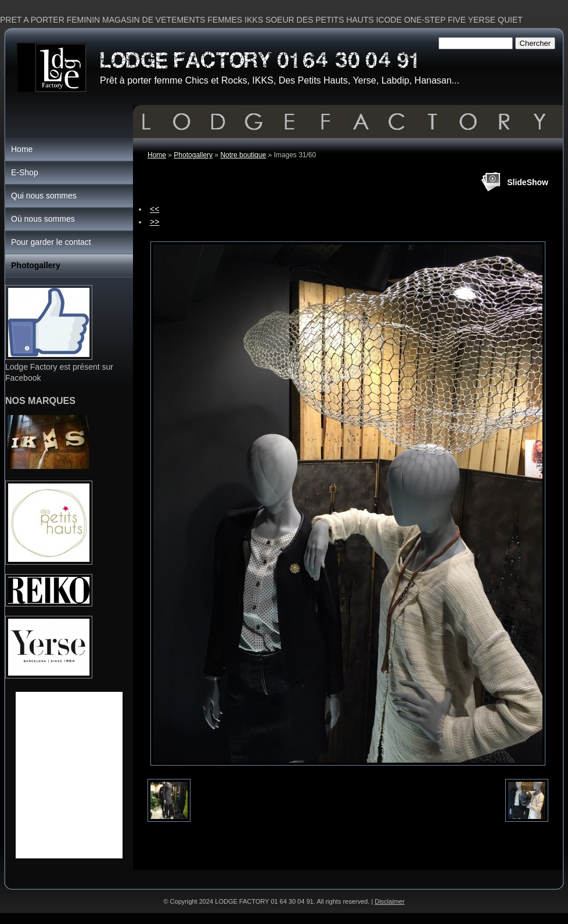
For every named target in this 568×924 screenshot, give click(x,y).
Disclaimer (389, 901)
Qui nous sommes (44, 196)
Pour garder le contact (51, 242)
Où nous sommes (43, 219)
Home (157, 155)
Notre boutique (243, 155)
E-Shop (25, 172)
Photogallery (193, 155)
